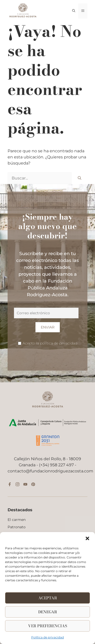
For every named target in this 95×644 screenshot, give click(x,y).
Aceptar (48, 598)
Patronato (17, 527)
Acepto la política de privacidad (50, 343)
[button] (87, 538)
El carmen (17, 520)
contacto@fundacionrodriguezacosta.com (50, 471)
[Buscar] (80, 178)
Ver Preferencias (48, 626)
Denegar (48, 612)
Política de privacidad (48, 637)
